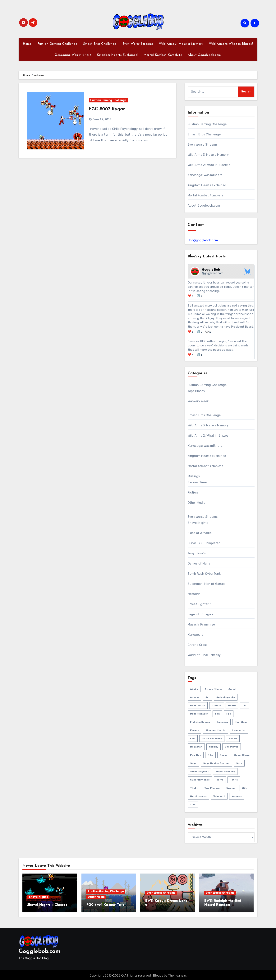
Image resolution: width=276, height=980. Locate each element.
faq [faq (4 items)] (217, 714)
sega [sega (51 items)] (193, 763)
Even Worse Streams (138, 44)
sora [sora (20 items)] (239, 763)
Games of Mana (199, 563)
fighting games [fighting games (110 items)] (200, 722)
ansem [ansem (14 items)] (194, 697)
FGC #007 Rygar (107, 109)
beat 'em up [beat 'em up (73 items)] (198, 706)
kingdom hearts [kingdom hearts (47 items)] (216, 730)
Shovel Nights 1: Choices (47, 905)
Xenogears (195, 635)
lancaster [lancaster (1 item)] (239, 730)
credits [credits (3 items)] (217, 706)
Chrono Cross (198, 645)
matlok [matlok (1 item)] (233, 739)
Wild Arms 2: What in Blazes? (231, 44)
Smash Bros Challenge (100, 44)
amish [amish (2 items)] (232, 689)
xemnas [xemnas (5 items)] (237, 796)
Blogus (158, 974)
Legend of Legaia (201, 614)
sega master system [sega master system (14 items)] (216, 763)
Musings (194, 476)
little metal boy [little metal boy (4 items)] (212, 739)
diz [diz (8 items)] (244, 706)
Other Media (197, 503)
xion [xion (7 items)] (193, 804)
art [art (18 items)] (208, 697)
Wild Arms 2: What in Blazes (208, 436)
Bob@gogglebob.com (203, 240)
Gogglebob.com (39, 950)
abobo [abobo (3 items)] (194, 689)
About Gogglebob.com (204, 55)
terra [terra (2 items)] (220, 780)
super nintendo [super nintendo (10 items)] (200, 780)
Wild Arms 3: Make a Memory (181, 44)
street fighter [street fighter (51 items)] (199, 771)
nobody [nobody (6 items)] (214, 747)
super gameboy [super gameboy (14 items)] (225, 771)
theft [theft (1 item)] (194, 788)
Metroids (194, 594)
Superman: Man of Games (206, 584)
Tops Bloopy (196, 391)
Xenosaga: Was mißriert (73, 55)
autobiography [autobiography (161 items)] (226, 697)
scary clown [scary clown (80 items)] (242, 755)
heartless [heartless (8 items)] (241, 722)
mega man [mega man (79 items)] (196, 747)
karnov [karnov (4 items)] (194, 730)
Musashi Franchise (201, 624)
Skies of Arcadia (200, 533)
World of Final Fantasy (204, 655)
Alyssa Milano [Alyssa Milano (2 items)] (213, 689)
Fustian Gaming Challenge (57, 44)
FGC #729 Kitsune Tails (105, 905)
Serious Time (197, 482)
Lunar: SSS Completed (204, 543)
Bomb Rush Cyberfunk (204, 574)
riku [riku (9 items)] (210, 755)
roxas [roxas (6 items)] (224, 755)
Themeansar (177, 974)
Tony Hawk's (197, 553)
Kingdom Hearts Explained (117, 55)
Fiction (193, 492)
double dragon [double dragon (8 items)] (199, 714)
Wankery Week (198, 401)
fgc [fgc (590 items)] (229, 714)
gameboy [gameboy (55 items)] (222, 722)
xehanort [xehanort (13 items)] (219, 796)
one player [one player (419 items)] (232, 747)
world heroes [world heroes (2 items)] (198, 796)
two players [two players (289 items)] (212, 788)
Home (27, 44)
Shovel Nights (198, 523)
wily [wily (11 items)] (244, 788)
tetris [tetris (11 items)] (234, 780)
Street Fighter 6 (200, 604)
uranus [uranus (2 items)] (231, 788)
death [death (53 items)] (232, 706)
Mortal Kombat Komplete (163, 55)
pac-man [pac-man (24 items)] (196, 755)
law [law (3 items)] (193, 739)
